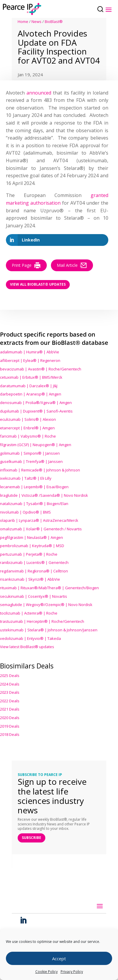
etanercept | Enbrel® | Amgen (27, 428)
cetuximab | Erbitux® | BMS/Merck (31, 377)
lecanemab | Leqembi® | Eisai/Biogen (34, 487)
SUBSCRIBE (31, 838)
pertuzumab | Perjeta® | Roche (29, 554)
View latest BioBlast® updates (27, 647)
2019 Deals (10, 726)
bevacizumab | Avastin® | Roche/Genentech (41, 369)
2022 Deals (10, 701)
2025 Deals (10, 676)
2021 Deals (10, 709)
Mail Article (72, 265)
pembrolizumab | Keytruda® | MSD (32, 546)
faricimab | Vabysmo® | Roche (28, 436)
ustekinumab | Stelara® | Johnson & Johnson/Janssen (49, 630)
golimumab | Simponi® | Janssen (30, 453)
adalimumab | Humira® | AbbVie (30, 352)
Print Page (26, 265)
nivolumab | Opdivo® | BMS (25, 512)
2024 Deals (10, 684)
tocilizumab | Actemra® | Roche (29, 613)
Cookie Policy (46, 972)
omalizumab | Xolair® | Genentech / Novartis (41, 529)
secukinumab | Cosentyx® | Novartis (34, 596)
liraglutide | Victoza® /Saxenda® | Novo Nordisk (44, 495)
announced (39, 93)
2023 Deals (10, 692)
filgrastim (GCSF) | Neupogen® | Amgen (36, 445)
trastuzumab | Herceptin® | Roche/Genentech (42, 621)
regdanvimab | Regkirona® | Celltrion (34, 571)
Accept (59, 959)
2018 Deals (10, 734)
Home (23, 21)
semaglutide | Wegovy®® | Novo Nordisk (46, 605)
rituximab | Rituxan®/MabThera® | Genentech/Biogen (49, 588)
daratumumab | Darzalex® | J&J (29, 386)
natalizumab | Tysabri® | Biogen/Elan (34, 504)
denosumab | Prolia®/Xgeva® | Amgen (36, 403)
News (36, 21)
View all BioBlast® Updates (38, 284)
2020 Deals (10, 718)
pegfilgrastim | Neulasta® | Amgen (31, 537)
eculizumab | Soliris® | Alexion (28, 419)
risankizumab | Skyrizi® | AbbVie (30, 579)
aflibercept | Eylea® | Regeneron (30, 360)
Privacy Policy (72, 972)
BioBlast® (54, 21)
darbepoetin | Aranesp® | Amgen (31, 394)
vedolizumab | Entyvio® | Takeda (30, 638)
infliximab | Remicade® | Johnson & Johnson (40, 470)
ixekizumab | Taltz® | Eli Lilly (26, 478)
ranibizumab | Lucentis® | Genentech (34, 562)
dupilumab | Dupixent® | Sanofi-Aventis (36, 411)
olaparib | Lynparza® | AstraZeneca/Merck (39, 520)
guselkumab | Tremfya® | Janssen (31, 461)
